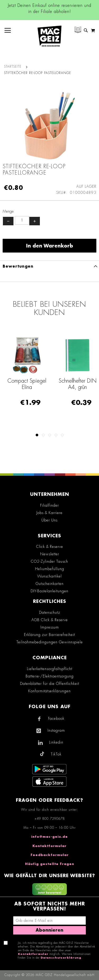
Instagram (56, 730)
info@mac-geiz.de (49, 837)
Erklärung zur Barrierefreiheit (49, 635)
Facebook (56, 718)
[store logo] (49, 36)
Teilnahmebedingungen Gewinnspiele (50, 642)
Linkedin (56, 742)
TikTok (56, 754)
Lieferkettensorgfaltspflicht (50, 669)
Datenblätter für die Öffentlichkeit (50, 684)
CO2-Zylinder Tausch (49, 561)
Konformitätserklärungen (49, 691)
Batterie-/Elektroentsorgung (50, 676)
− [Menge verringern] (8, 221)
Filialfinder (49, 505)
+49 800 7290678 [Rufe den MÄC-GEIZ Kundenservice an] (50, 819)
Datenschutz (50, 612)
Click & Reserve (50, 547)
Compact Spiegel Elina (27, 384)
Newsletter (50, 554)
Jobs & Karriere (49, 513)
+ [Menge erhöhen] (35, 221)
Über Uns (49, 520)
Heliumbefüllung (50, 569)
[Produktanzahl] (22, 220)
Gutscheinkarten (50, 584)
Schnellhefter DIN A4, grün (78, 384)
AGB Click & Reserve (50, 620)
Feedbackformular (50, 855)
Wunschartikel (49, 576)
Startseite (13, 67)
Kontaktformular (49, 846)
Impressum (50, 627)
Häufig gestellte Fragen (50, 864)
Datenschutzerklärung (61, 958)
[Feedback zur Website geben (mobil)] (49, 890)
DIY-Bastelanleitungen (49, 591)
